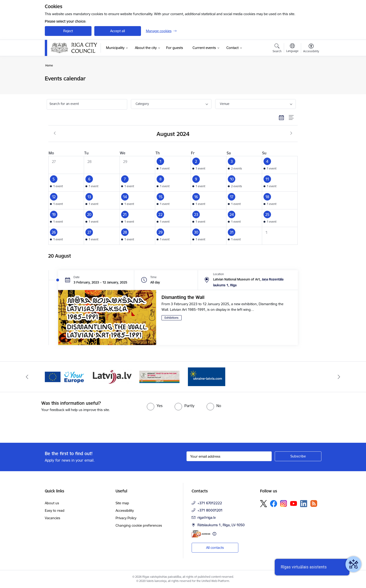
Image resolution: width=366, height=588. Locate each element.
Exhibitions (172, 318)
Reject (68, 31)
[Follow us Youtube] (294, 503)
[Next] (339, 377)
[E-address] (201, 534)
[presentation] (39, 425)
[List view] (291, 118)
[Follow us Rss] (314, 503)
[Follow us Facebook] (274, 504)
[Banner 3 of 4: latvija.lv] (112, 376)
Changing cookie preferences (139, 525)
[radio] (155, 406)
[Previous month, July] (55, 133)
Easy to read (55, 510)
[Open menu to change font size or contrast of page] (311, 49)
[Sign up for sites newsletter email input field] (229, 456)
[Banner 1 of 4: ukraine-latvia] (207, 376)
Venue (225, 104)
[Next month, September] (291, 133)
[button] (173, 165)
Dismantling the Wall (183, 297)
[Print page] (310, 77)
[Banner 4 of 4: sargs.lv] (160, 376)
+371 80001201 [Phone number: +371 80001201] (210, 510)
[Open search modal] (277, 49)
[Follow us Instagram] (284, 503)
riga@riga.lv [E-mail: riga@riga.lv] (207, 517)
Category (142, 104)
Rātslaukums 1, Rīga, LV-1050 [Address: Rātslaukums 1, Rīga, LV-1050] (221, 525)
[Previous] (27, 377)
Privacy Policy (126, 518)
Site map (122, 503)
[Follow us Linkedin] (304, 504)
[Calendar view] (282, 118)
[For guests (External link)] (175, 48)
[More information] (214, 534)
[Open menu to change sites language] (292, 48)
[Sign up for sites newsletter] (298, 456)
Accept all (118, 31)
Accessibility (125, 510)
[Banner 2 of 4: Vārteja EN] (65, 376)
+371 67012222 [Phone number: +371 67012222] (210, 503)
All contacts (215, 548)
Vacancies (53, 518)
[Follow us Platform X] (264, 504)
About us (52, 503)
